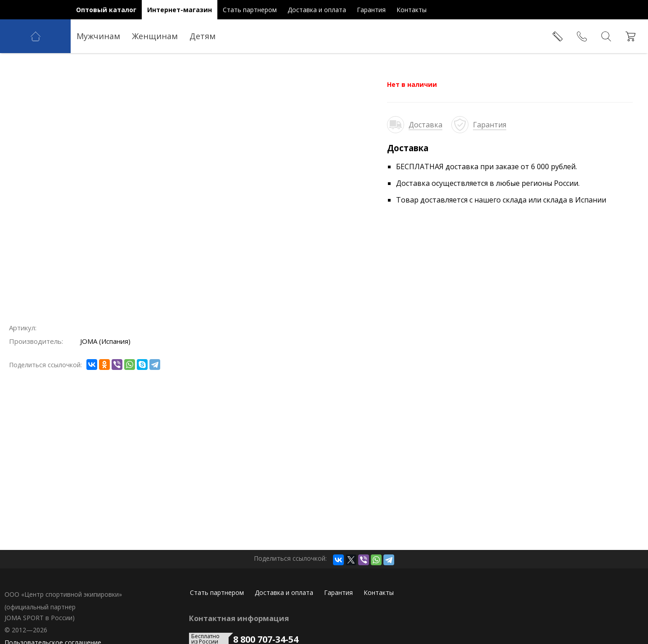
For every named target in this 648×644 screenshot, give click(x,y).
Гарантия (490, 125)
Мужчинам (98, 36)
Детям (202, 36)
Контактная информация (239, 618)
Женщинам (155, 36)
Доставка (425, 125)
